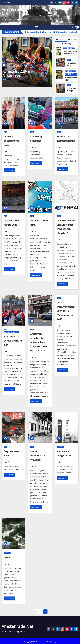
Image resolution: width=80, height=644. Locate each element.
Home (7, 557)
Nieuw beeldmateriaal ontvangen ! (38, 455)
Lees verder (9, 170)
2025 (6, 79)
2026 (65, 48)
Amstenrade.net (13, 12)
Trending (67, 44)
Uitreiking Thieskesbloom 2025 (11, 141)
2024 (59, 298)
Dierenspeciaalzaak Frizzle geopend (70, 53)
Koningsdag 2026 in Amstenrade (18, 73)
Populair (73, 39)
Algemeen (71, 48)
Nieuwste (61, 39)
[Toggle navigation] (37, 27)
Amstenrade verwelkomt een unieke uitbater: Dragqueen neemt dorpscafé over (39, 342)
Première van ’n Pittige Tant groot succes (72, 91)
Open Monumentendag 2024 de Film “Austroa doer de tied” (66, 311)
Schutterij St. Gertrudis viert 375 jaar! (13, 341)
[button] (73, 27)
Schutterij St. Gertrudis (69, 74)
